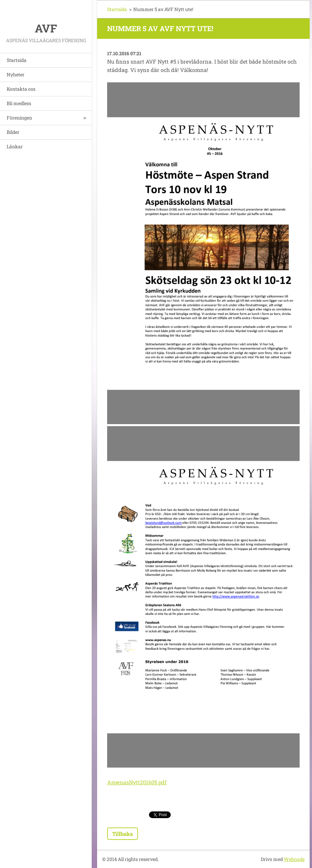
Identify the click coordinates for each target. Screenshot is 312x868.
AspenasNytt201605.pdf (137, 782)
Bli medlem (19, 103)
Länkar (15, 146)
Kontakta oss (21, 89)
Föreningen (19, 118)
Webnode (294, 859)
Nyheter (16, 74)
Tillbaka (123, 834)
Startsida (17, 60)
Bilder (13, 132)
